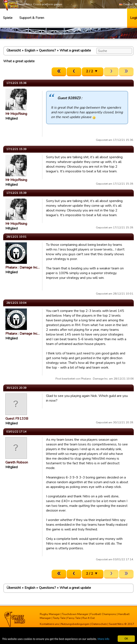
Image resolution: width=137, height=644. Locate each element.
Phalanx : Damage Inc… (22, 267)
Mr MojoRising (16, 114)
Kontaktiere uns (49, 624)
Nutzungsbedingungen (75, 624)
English (30, 50)
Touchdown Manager (75, 614)
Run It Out (89, 618)
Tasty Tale (59, 618)
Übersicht (14, 50)
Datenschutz (99, 624)
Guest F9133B (17, 419)
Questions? (47, 50)
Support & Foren (32, 18)
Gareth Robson (17, 462)
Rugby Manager (50, 614)
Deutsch (126, 4)
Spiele (8, 18)
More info (103, 639)
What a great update (75, 50)
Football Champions (103, 614)
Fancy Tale (74, 618)
